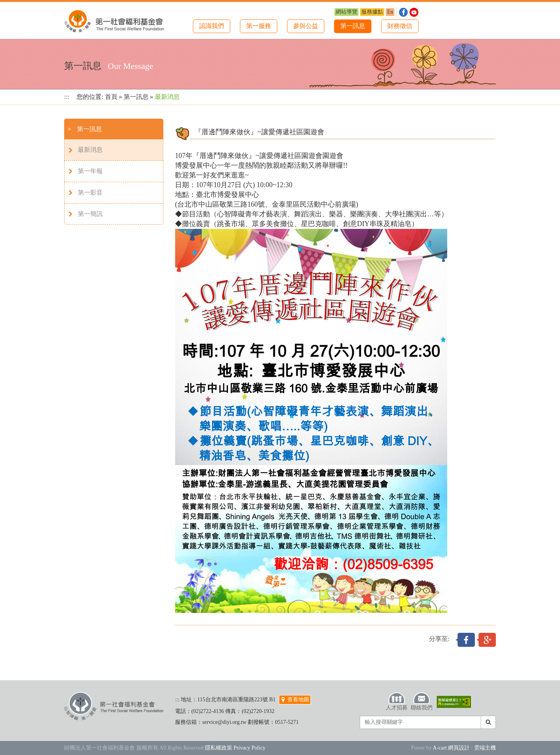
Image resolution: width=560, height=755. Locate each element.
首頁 (111, 97)
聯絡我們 (422, 701)
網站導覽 (346, 12)
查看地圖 (295, 700)
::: (55, 14)
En (390, 12)
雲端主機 (485, 748)
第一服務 (259, 26)
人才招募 (397, 701)
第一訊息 (353, 26)
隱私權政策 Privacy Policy (235, 748)
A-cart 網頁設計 (451, 748)
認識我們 (212, 26)
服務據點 (372, 12)
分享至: (439, 639)
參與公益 (306, 26)
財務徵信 (400, 26)
